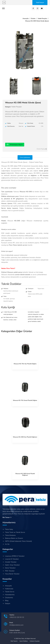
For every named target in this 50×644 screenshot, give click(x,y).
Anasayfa (26, 19)
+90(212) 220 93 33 (17, 617)
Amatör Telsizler (11, 562)
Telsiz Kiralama (10, 535)
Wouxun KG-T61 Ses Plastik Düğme (25, 364)
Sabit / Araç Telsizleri (12, 565)
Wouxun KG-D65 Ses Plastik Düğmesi (25, 437)
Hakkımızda (9, 589)
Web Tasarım (14, 641)
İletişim (8, 603)
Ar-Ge (7, 544)
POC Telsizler (10, 571)
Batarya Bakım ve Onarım (14, 538)
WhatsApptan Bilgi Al (15, 144)
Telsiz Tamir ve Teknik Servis (15, 532)
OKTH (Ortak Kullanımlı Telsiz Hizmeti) (18, 541)
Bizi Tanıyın (7, 517)
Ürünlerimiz (9, 598)
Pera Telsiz (21, 639)
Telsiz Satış (9, 529)
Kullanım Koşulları (35, 641)
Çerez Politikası (24, 641)
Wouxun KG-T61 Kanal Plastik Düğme (25, 400)
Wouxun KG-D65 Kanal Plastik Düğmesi (25, 474)
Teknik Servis (10, 592)
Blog (7, 601)
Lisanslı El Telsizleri (12, 559)
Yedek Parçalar (42, 19)
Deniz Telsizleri (10, 568)
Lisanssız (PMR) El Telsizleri (15, 556)
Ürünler (33, 19)
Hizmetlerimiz (10, 595)
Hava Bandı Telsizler (12, 574)
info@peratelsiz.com (16, 625)
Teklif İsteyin (40, 3)
